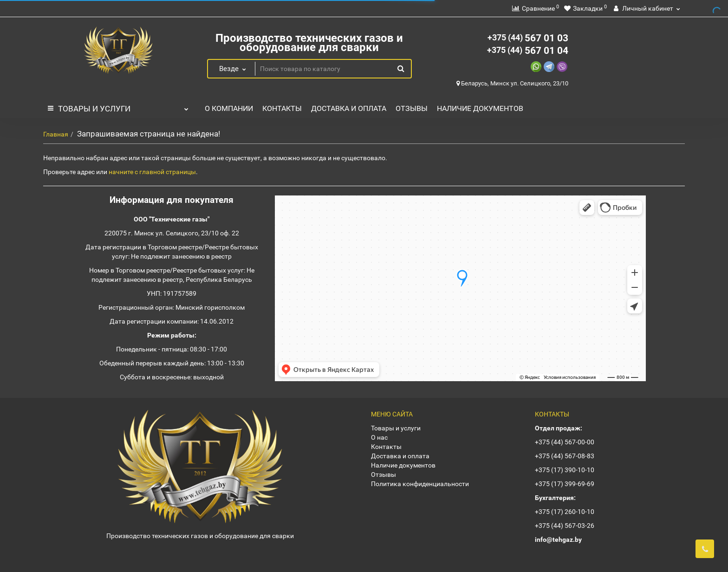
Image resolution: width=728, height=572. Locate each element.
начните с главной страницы (152, 172)
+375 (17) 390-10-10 (565, 470)
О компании (229, 108)
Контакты (282, 108)
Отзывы (412, 108)
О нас (379, 437)
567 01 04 (528, 51)
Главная (56, 134)
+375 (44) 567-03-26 (565, 526)
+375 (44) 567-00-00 (565, 442)
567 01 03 (528, 38)
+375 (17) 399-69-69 (565, 484)
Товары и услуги (118, 106)
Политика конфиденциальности (420, 484)
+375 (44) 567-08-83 (565, 456)
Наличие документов (480, 108)
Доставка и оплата (349, 108)
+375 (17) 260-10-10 (565, 512)
